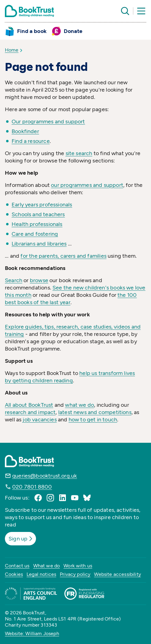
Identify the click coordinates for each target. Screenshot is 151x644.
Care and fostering (35, 234)
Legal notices (41, 574)
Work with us (78, 566)
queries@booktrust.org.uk (45, 476)
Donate (73, 31)
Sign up (21, 539)
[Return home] (29, 11)
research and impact (30, 412)
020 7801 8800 (32, 487)
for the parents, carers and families (63, 256)
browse (39, 280)
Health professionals (37, 224)
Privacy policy (75, 574)
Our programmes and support (48, 122)
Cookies (14, 574)
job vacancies (40, 420)
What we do (47, 566)
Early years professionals (42, 205)
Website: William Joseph (32, 633)
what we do (79, 405)
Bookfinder (25, 131)
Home (12, 50)
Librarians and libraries (39, 244)
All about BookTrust (29, 405)
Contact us (17, 566)
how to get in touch (93, 420)
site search (79, 153)
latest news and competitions (95, 412)
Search (14, 280)
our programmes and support (87, 185)
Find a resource (31, 141)
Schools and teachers (38, 214)
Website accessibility (117, 574)
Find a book (32, 31)
